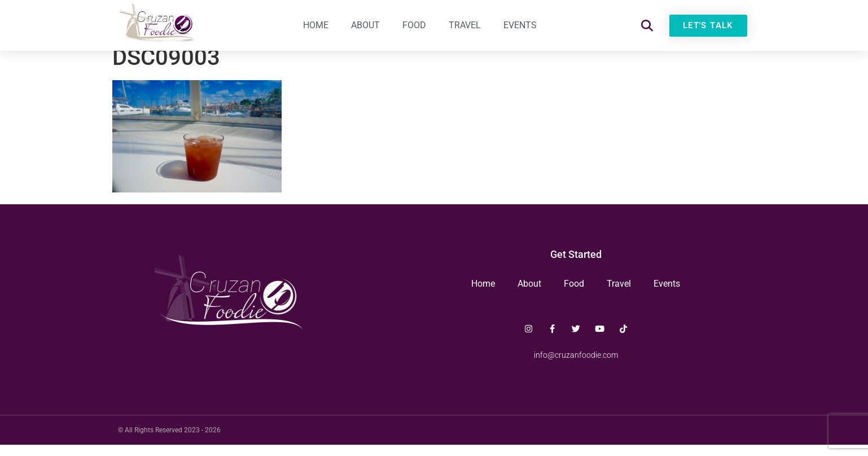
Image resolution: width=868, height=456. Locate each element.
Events (520, 25)
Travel (465, 25)
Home (316, 25)
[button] (647, 26)
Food (414, 25)
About (365, 25)
